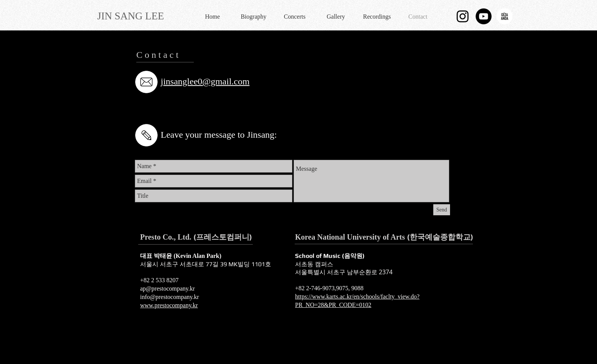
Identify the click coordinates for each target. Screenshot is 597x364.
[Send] (442, 210)
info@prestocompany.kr (170, 297)
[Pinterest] (200, 109)
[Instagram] (237, 109)
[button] (254, 16)
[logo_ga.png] (504, 16)
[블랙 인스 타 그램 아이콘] (463, 16)
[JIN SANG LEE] (131, 16)
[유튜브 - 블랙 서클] (484, 16)
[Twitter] (162, 109)
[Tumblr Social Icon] (218, 109)
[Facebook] (144, 109)
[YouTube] (181, 109)
